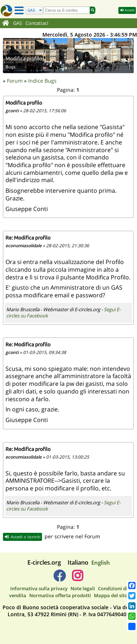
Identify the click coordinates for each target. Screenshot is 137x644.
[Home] (6, 23)
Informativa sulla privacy (39, 588)
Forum (15, 81)
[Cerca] (34, 10)
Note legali (83, 588)
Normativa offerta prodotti (60, 595)
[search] (67, 10)
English (101, 562)
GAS (18, 23)
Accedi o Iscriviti (22, 537)
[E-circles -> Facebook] (59, 579)
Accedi (127, 10)
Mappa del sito (111, 595)
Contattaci (37, 23)
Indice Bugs (42, 81)
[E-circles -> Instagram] (78, 579)
